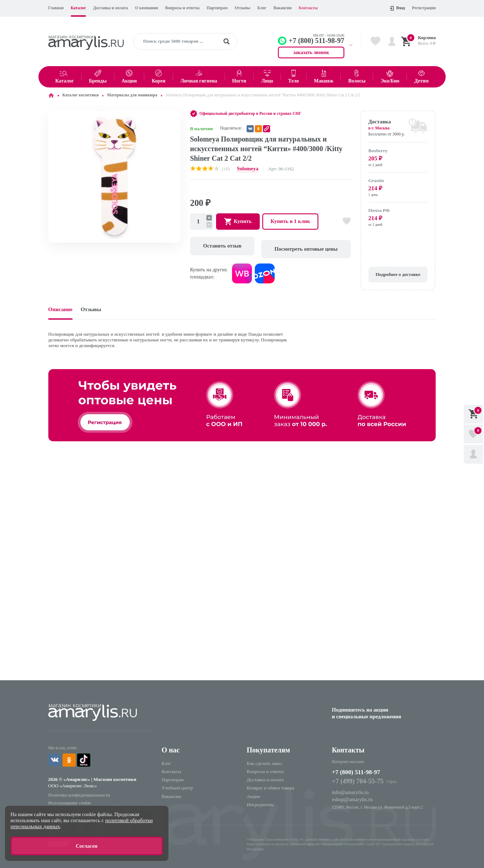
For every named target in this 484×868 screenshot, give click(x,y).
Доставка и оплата (111, 8)
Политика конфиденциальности (76, 788)
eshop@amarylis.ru (350, 792)
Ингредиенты (260, 799)
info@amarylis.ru (349, 786)
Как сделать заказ (264, 758)
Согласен (87, 847)
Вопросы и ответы (182, 8)
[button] (174, 117)
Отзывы (242, 8)
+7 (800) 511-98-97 (360, 767)
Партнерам (217, 8)
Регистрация (424, 8)
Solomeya (247, 168)
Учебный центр (177, 783)
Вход (397, 8)
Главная (56, 8)
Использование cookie (68, 795)
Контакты (308, 8)
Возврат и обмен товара (270, 783)
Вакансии (282, 8)
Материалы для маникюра (132, 95)
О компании (147, 8)
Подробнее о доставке (398, 270)
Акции (253, 791)
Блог (262, 8)
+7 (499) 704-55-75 (355, 776)
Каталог (78, 8)
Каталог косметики (80, 95)
